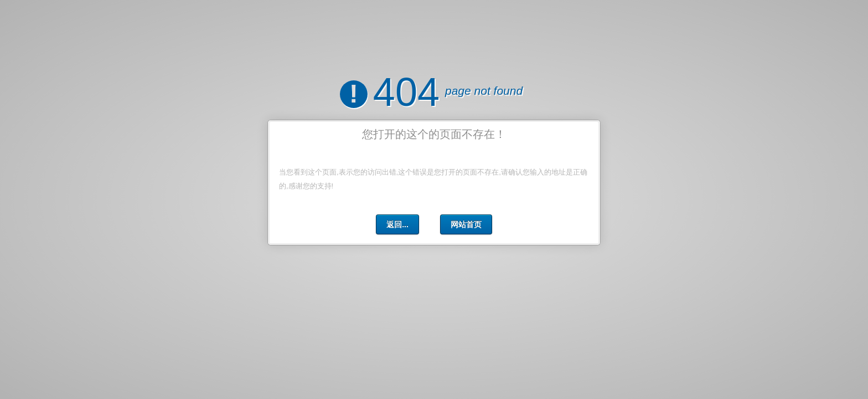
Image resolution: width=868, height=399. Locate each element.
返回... (397, 224)
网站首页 (466, 224)
